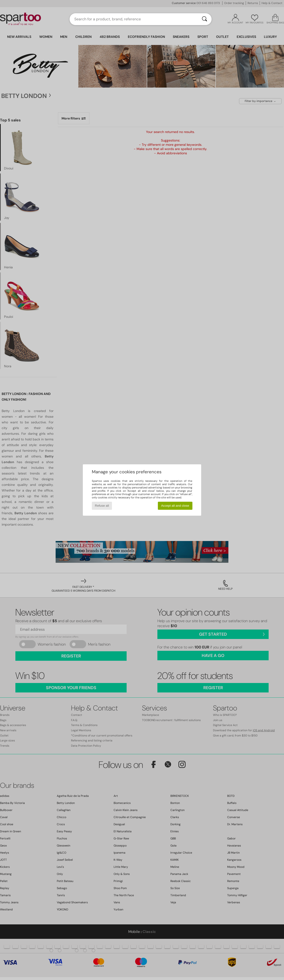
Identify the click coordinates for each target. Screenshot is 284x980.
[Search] (204, 19)
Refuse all (102, 506)
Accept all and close (175, 506)
